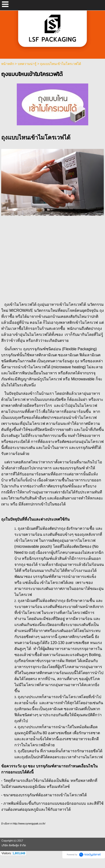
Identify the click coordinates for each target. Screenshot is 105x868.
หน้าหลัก (8, 64)
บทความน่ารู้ (27, 64)
